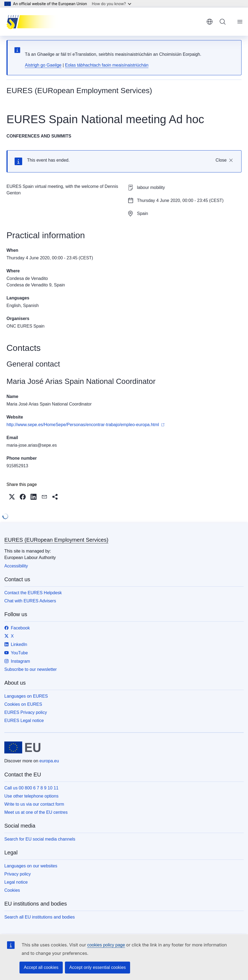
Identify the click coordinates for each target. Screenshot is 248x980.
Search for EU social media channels (40, 839)
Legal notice (16, 882)
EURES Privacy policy (26, 712)
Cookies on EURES (23, 704)
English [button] (210, 22)
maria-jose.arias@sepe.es (32, 445)
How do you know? (112, 4)
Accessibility (16, 566)
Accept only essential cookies (97, 967)
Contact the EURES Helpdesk (33, 593)
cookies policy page (106, 945)
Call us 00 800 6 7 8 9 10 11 (31, 788)
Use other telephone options (31, 796)
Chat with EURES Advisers (30, 601)
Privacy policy (18, 874)
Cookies (12, 890)
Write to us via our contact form (34, 804)
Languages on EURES (26, 696)
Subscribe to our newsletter (31, 669)
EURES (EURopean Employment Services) (56, 540)
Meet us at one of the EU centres (36, 812)
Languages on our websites (31, 866)
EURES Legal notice (24, 721)
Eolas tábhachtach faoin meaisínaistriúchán (107, 65)
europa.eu (49, 761)
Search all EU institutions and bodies (40, 917)
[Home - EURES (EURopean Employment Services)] (34, 22)
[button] (12, 497)
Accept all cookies (41, 967)
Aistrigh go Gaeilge (43, 65)
